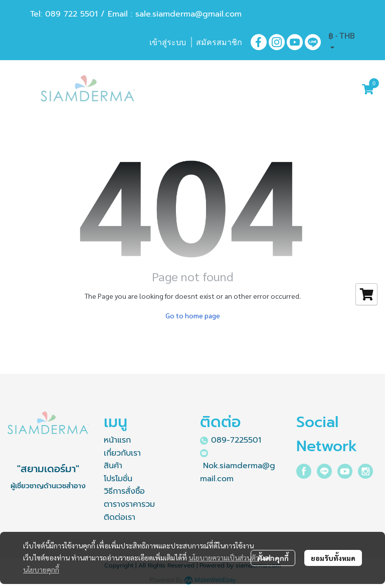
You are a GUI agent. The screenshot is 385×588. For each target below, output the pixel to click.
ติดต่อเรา (120, 517)
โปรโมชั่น (118, 479)
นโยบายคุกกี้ (41, 569)
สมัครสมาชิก (219, 42)
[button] (342, 42)
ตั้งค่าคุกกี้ (273, 558)
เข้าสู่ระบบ (168, 42)
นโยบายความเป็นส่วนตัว (224, 557)
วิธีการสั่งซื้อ (124, 491)
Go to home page (193, 315)
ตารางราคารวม (129, 504)
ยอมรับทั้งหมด (333, 558)
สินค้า (113, 466)
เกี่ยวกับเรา (122, 453)
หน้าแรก (117, 440)
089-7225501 (236, 440)
